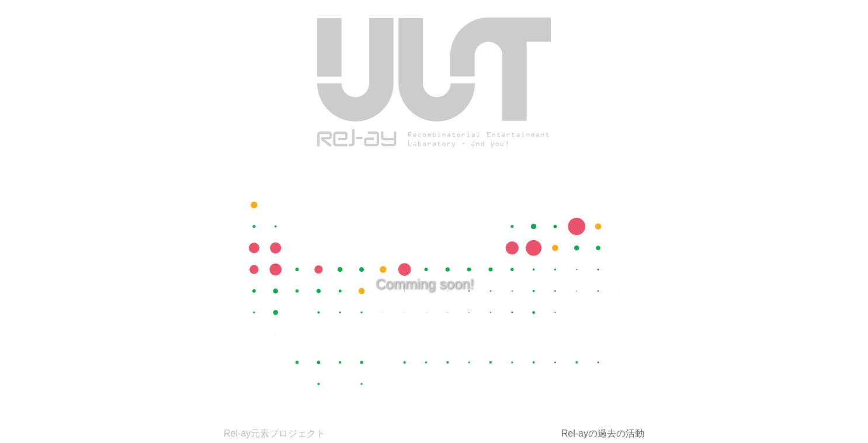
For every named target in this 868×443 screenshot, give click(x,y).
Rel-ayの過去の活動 (603, 434)
